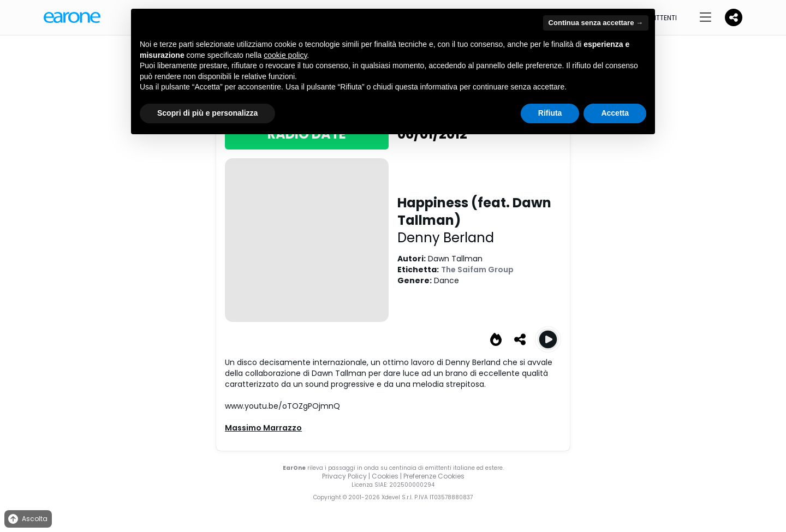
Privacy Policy (344, 476)
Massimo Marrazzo (263, 428)
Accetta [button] (615, 113)
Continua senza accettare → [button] (596, 23)
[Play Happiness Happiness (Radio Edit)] (548, 339)
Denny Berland (446, 238)
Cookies (385, 476)
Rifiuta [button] (550, 113)
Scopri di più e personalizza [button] (207, 113)
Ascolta (27, 519)
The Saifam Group (477, 270)
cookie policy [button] (285, 55)
